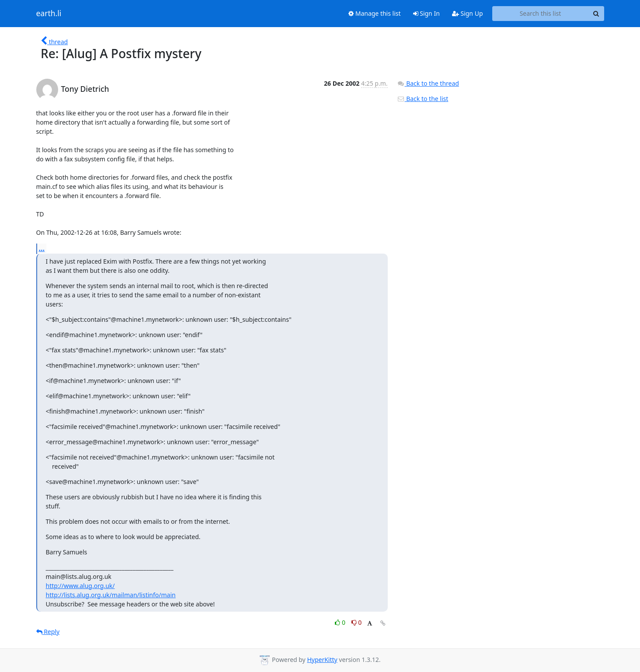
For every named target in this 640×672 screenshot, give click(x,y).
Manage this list (375, 13)
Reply (48, 632)
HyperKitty (322, 660)
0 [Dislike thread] (357, 622)
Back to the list (423, 99)
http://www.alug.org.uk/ (80, 586)
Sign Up (468, 13)
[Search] (596, 14)
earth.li (49, 14)
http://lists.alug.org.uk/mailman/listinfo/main (111, 595)
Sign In (426, 13)
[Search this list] (541, 14)
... (42, 248)
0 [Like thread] (341, 622)
